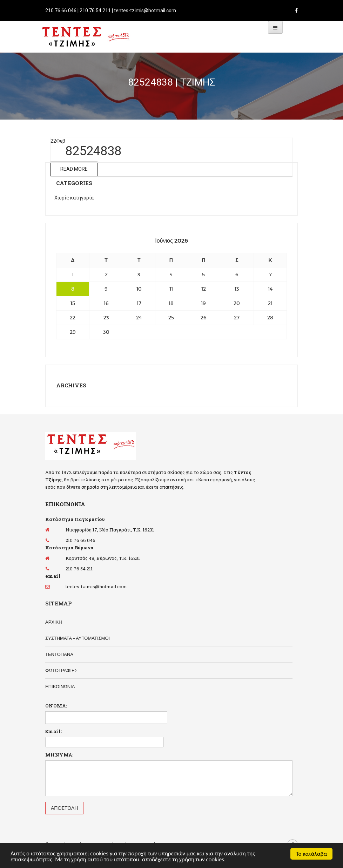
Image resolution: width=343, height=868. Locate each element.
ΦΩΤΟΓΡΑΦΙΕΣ (61, 670)
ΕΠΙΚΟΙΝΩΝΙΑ (60, 687)
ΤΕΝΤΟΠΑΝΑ (59, 654)
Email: (53, 731)
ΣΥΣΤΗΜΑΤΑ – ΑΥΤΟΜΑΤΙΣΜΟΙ (78, 638)
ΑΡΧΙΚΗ (54, 622)
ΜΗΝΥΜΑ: (59, 755)
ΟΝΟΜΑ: (56, 706)
